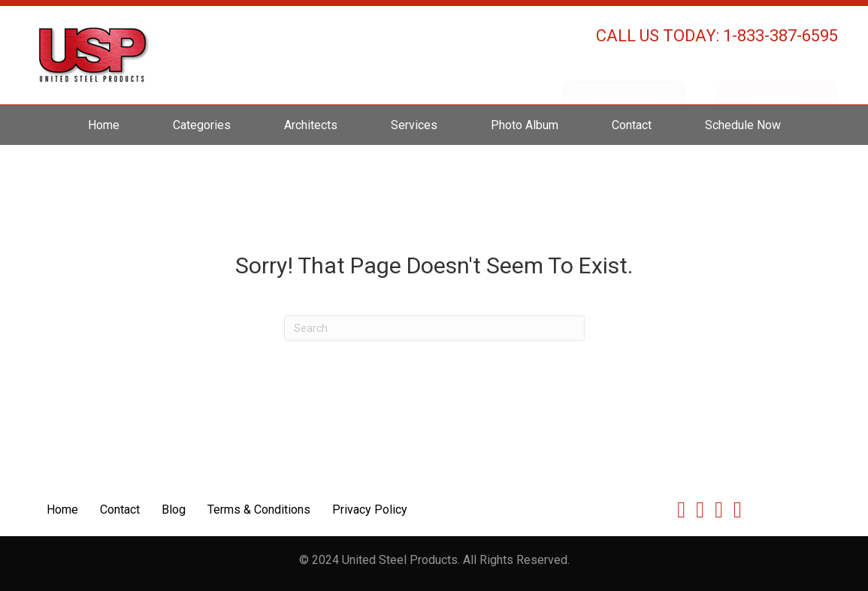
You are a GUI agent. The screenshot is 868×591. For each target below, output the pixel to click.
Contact (632, 125)
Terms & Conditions (259, 510)
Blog (174, 510)
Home (104, 125)
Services (414, 125)
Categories (202, 125)
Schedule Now (743, 125)
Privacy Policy (370, 510)
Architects (311, 125)
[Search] (434, 328)
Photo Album (525, 125)
